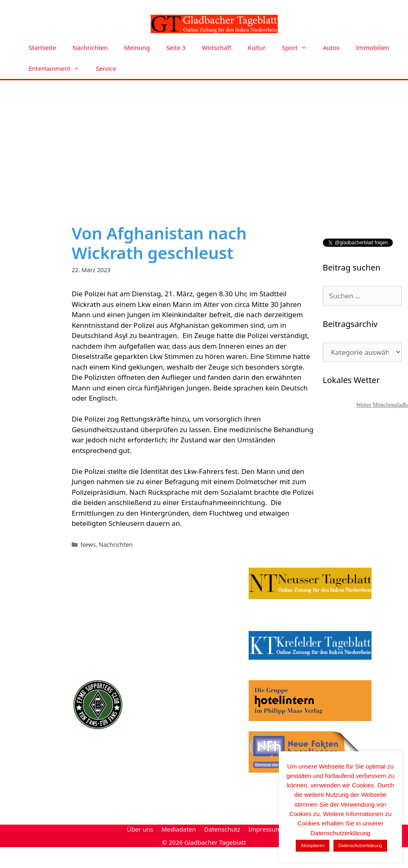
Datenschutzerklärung (360, 845)
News (88, 544)
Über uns (140, 829)
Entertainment (58, 69)
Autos (332, 47)
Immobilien (373, 47)
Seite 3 (176, 47)
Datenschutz (222, 829)
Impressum (265, 829)
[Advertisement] (204, 142)
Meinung (137, 47)
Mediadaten (179, 829)
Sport (298, 48)
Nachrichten (90, 47)
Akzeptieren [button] (313, 845)
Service (106, 68)
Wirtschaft (217, 47)
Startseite (42, 47)
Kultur (257, 47)
